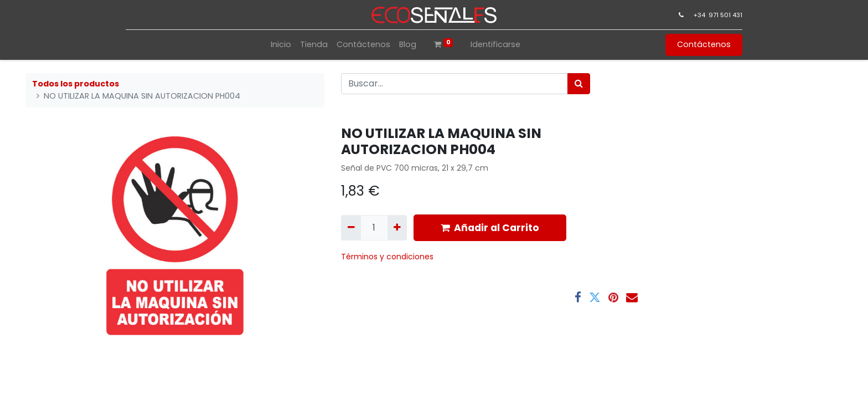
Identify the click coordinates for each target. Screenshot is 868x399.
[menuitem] (281, 45)
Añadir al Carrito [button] (490, 228)
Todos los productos (76, 84)
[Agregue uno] (397, 228)
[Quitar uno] (351, 228)
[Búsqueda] (579, 84)
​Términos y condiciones (388, 257)
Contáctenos (703, 44)
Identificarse (495, 44)
